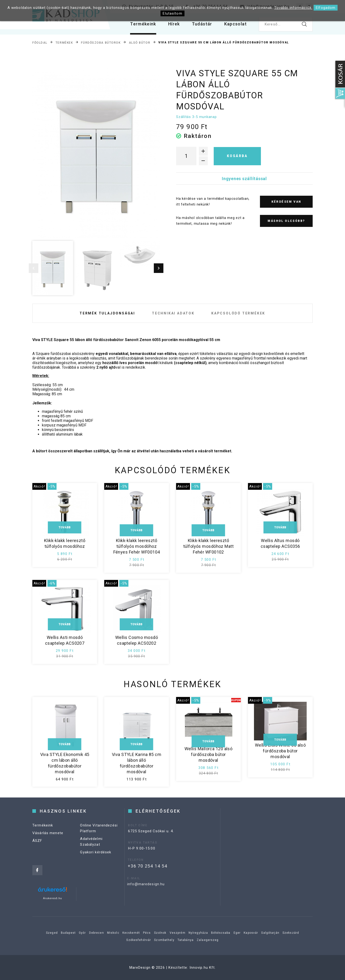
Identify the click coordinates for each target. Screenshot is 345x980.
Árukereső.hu (53, 898)
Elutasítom (172, 13)
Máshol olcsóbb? (286, 221)
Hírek (174, 24)
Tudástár (202, 24)
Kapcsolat (236, 24)
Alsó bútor (140, 43)
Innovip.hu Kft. (203, 968)
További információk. (293, 8)
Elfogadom (326, 8)
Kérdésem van (286, 202)
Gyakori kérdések (96, 861)
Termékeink (143, 24)
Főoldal (40, 43)
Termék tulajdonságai (107, 313)
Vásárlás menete (48, 841)
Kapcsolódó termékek (238, 313)
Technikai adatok (173, 313)
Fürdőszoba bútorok (101, 43)
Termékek (64, 43)
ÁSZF (37, 849)
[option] (96, 153)
